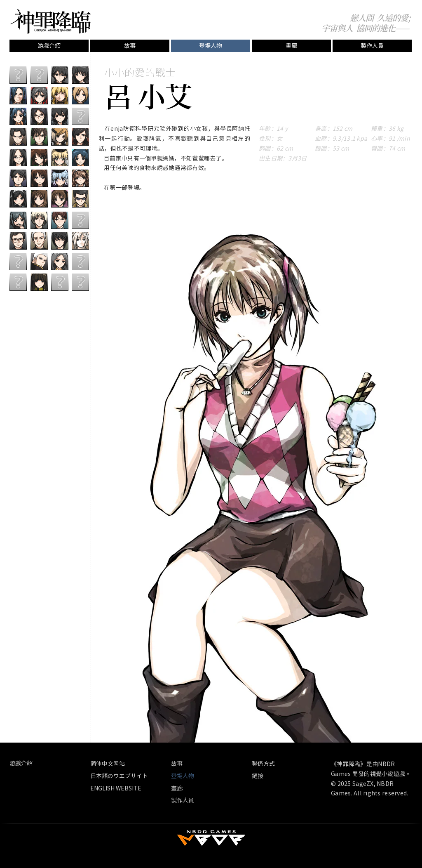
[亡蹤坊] (80, 199)
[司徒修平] (18, 137)
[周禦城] (60, 75)
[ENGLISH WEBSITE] (116, 788)
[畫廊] (291, 46)
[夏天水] (39, 137)
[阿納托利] (60, 220)
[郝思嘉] (80, 157)
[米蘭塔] (80, 96)
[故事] (130, 46)
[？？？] (18, 75)
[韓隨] (60, 261)
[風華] (39, 96)
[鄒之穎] (80, 75)
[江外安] (60, 241)
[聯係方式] (271, 763)
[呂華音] (39, 220)
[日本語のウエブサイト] (119, 776)
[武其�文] (39, 241)
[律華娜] (39, 199)
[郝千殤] (18, 96)
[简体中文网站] (129, 763)
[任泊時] (18, 178)
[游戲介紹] (49, 46)
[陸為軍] (39, 282)
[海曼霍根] (80, 137)
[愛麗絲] (60, 137)
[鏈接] (261, 776)
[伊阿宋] (80, 178)
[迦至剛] (39, 261)
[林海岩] (39, 178)
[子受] (18, 199)
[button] (211, 46)
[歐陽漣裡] (18, 157)
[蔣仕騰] (18, 241)
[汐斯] (39, 116)
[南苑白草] (60, 157)
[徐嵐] (60, 116)
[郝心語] (18, 116)
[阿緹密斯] (80, 241)
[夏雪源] (39, 157)
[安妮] (60, 96)
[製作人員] (372, 46)
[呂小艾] (60, 199)
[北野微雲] (60, 178)
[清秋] (18, 220)
